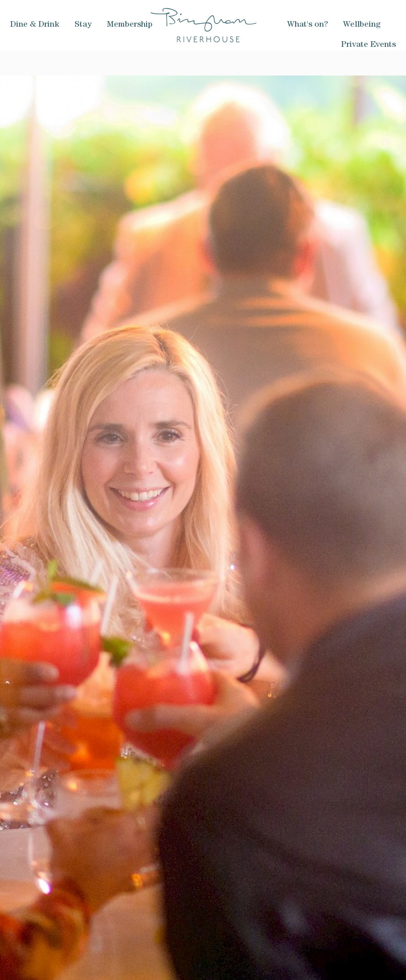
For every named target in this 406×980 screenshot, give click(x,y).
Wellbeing (362, 25)
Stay (83, 25)
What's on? (308, 25)
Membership (130, 25)
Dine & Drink (35, 25)
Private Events (368, 45)
